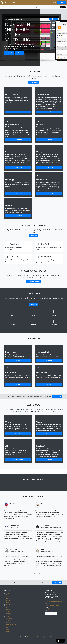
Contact (44, 7)
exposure (9, 2)
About (7, 595)
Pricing (21, 7)
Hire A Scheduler (10, 611)
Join (18, 360)
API (7, 608)
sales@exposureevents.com (53, 605)
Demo (19, 53)
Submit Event (57, 397)
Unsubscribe (9, 626)
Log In (53, 2)
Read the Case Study (33, 281)
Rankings (8, 599)
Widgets (49, 434)
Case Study (9, 619)
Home (7, 593)
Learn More (18, 112)
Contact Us (9, 631)
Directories (8, 613)
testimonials (47, 574)
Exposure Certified (10, 615)
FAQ (7, 628)
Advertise (8, 606)
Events (8, 7)
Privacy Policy (41, 637)
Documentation (18, 460)
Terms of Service (32, 637)
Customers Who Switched (12, 624)
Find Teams (9, 621)
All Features (33, 82)
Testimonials (29, 7)
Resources (8, 622)
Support (37, 7)
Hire (18, 384)
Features (15, 7)
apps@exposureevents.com (53, 609)
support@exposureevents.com (53, 602)
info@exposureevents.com (55, 611)
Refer (49, 384)
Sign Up (61, 2)
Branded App (9, 617)
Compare (49, 360)
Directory (18, 434)
